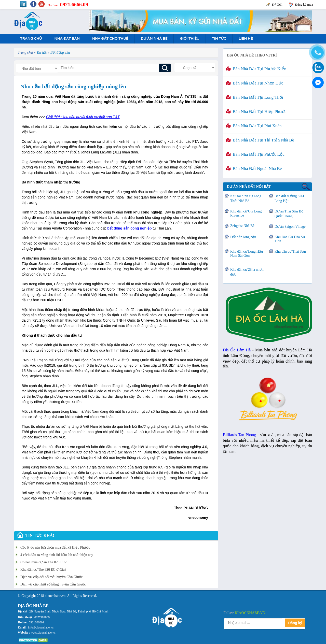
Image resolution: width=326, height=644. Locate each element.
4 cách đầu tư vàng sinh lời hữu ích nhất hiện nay (57, 555)
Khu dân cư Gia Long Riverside (246, 213)
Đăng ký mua (304, 4)
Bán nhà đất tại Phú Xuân (254, 126)
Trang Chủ (31, 39)
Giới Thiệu (189, 39)
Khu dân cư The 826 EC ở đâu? (43, 570)
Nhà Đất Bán (67, 39)
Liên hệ (246, 39)
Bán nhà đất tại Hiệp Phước (256, 112)
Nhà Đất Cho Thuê (110, 39)
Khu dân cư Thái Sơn (290, 252)
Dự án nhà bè (154, 39)
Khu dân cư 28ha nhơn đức (247, 272)
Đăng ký (295, 623)
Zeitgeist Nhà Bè (242, 226)
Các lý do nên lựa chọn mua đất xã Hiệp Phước (55, 547)
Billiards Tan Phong (239, 435)
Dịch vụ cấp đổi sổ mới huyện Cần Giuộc (51, 577)
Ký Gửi (277, 4)
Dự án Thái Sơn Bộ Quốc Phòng (289, 214)
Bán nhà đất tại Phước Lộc (255, 154)
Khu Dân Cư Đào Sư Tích (290, 239)
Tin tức (219, 39)
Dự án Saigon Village (290, 227)
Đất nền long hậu (243, 237)
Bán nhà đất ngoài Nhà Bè (254, 169)
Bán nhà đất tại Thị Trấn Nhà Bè (260, 140)
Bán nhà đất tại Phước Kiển (256, 69)
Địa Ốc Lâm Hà (237, 350)
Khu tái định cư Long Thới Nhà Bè (246, 198)
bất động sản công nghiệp (129, 228)
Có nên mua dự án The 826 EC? (43, 562)
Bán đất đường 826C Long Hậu (290, 198)
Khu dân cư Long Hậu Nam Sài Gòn (247, 254)
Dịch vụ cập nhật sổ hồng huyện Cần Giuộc (53, 584)
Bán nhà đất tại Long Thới (254, 97)
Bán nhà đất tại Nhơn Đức (254, 83)
